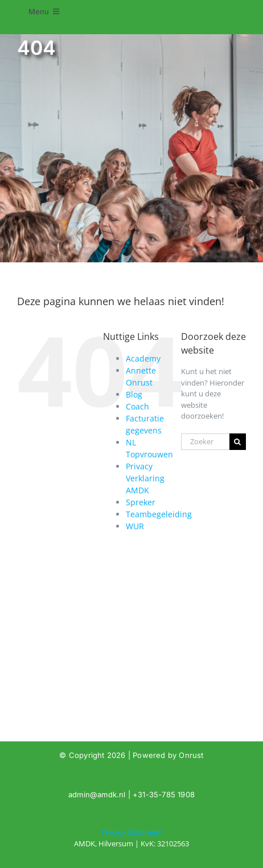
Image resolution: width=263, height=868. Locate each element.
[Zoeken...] (205, 442)
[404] (131, 838)
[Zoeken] (238, 442)
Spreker (141, 502)
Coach (137, 406)
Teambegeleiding (159, 514)
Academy (143, 358)
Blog (134, 394)
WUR (135, 526)
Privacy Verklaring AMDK (145, 478)
